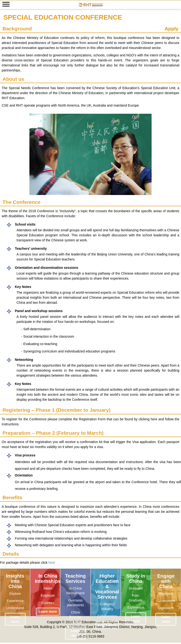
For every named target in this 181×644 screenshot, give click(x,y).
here (52, 563)
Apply (171, 29)
